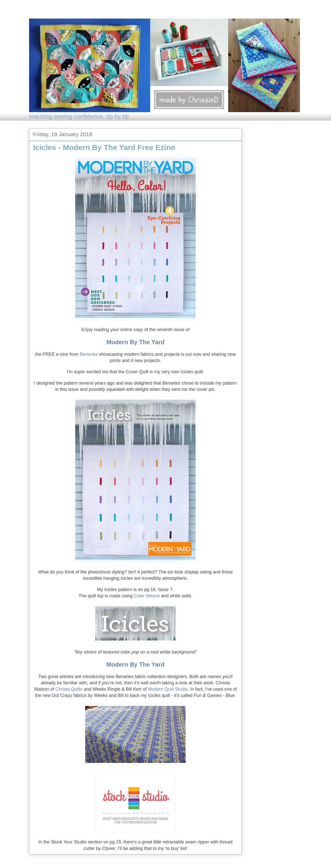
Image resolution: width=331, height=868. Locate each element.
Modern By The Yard (135, 343)
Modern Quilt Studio (168, 690)
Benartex (89, 355)
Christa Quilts (69, 690)
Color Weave (147, 597)
